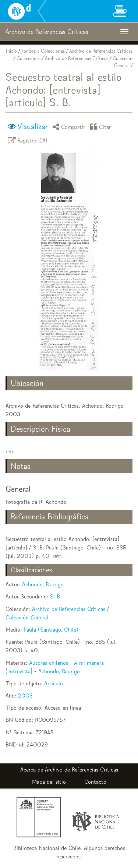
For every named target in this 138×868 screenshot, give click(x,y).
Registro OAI (29, 140)
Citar (102, 126)
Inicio (11, 51)
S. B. (56, 596)
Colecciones (29, 58)
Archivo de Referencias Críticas (101, 51)
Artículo (54, 683)
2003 (25, 695)
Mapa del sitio (49, 782)
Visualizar (33, 126)
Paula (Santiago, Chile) (51, 630)
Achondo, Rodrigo (43, 584)
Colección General (27, 617)
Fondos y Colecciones (43, 51)
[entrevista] (19, 671)
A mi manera (89, 663)
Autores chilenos (49, 663)
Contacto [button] (95, 782)
